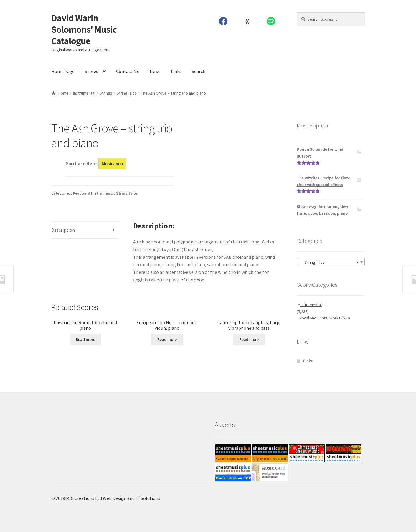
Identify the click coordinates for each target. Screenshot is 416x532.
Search (199, 71)
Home (63, 93)
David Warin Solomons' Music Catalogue (84, 29)
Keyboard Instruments (93, 193)
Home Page (63, 71)
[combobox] (331, 262)
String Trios (127, 93)
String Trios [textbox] (329, 262)
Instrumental (84, 93)
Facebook (223, 21)
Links (176, 71)
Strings (106, 93)
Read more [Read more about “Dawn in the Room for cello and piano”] (85, 339)
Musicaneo (112, 164)
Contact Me (128, 71)
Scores (91, 71)
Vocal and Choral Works (325, 318)
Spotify (271, 21)
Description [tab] (63, 230)
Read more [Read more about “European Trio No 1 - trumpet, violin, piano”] (167, 339)
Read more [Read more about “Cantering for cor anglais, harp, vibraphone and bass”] (249, 339)
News (155, 71)
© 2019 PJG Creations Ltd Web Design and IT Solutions (106, 498)
